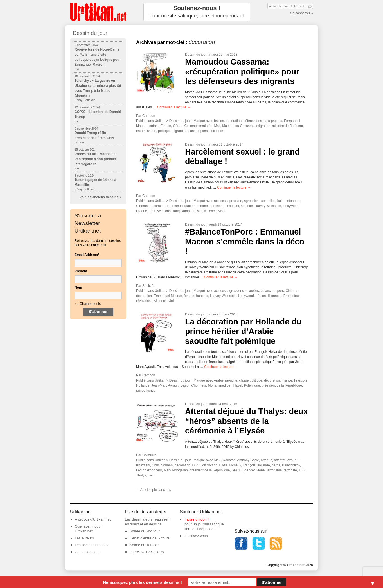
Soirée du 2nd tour (145, 531)
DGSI (196, 465)
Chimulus (149, 455)
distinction (210, 465)
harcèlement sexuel (224, 206)
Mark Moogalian (176, 470)
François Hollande (256, 465)
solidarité (217, 131)
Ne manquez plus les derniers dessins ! (142, 582)
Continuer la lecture (174, 107)
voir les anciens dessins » (100, 197)
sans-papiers (198, 131)
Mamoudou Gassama (238, 126)
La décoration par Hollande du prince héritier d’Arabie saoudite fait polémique (243, 331)
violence (210, 211)
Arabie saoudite (225, 380)
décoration (234, 121)
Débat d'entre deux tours (150, 538)
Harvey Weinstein (268, 206)
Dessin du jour (196, 55)
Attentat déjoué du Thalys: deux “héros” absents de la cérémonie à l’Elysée (246, 421)
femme (203, 206)
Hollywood (291, 206)
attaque (267, 460)
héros (276, 465)
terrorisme (274, 470)
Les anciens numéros (92, 545)
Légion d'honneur (269, 296)
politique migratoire (172, 131)
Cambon (149, 116)
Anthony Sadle (248, 460)
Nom (78, 287)
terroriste (290, 470)
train (151, 475)
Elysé (223, 465)
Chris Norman (162, 465)
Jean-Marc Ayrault (165, 385)
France (166, 126)
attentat (280, 460)
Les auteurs (84, 538)
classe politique (251, 380)
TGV (302, 470)
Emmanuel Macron (182, 206)
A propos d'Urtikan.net (93, 519)
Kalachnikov (291, 465)
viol (200, 211)
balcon (219, 121)
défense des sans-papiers (263, 121)
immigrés (205, 126)
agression (235, 201)
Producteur (144, 211)
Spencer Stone (254, 470)
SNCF (236, 470)
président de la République (282, 385)
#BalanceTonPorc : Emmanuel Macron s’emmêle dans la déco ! (245, 241)
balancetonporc (289, 201)
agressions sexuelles (260, 201)
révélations (163, 211)
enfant (154, 126)
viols (222, 211)
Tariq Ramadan (184, 211)
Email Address (87, 255)
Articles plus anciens (154, 490)
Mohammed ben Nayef (225, 385)
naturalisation (146, 131)
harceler (247, 206)
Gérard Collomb (185, 126)
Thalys (141, 475)
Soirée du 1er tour (144, 545)
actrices (220, 201)
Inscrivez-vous (196, 536)
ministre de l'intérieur (288, 126)
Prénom (81, 271)
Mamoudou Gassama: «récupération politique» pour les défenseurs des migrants (242, 71)
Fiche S (235, 465)
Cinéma (142, 206)
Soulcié (148, 286)
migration (263, 126)
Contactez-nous (88, 552)
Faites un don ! (197, 519)
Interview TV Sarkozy (147, 552)
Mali (217, 126)
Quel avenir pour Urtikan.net (88, 529)
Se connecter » (302, 13)
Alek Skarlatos (225, 460)
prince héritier (146, 391)
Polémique (252, 385)
